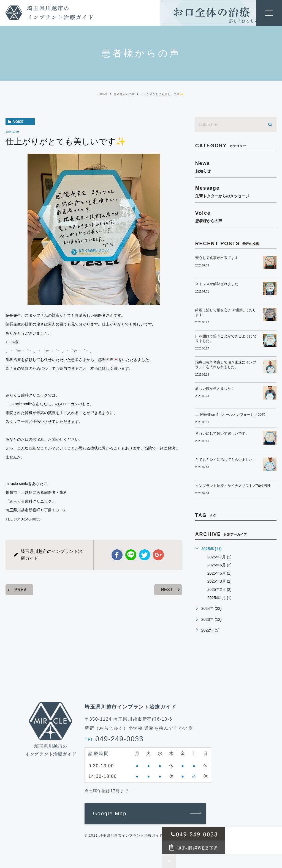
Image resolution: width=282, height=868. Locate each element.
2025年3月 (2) (219, 581)
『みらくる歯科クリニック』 (31, 501)
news (236, 167)
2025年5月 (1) (219, 573)
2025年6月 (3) (219, 565)
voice (18, 122)
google (158, 555)
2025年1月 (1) (219, 598)
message (236, 191)
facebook (117, 555)
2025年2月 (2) (219, 589)
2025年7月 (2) (219, 557)
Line (131, 555)
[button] (145, 814)
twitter (145, 555)
